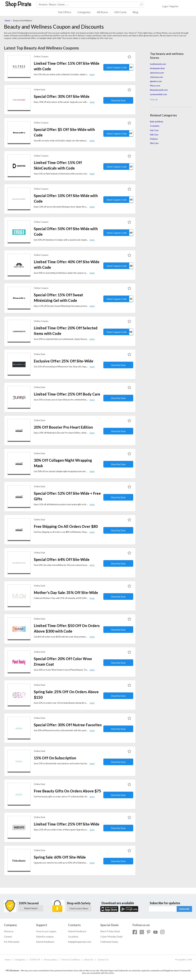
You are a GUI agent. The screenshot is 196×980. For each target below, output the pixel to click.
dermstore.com (157, 73)
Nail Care (154, 135)
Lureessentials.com (158, 94)
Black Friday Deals (110, 931)
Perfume (154, 139)
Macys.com (155, 86)
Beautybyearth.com (159, 90)
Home (7, 21)
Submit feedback (45, 942)
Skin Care (154, 143)
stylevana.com (156, 77)
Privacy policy (50, 960)
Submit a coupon (45, 936)
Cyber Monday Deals (111, 936)
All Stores (102, 12)
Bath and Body (157, 122)
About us (9, 931)
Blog (135, 12)
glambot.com (156, 81)
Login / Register (170, 6)
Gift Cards (120, 12)
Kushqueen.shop (157, 68)
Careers (8, 936)
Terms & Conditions (71, 960)
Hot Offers (65, 12)
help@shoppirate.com (80, 942)
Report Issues (31, 908)
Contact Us (103, 960)
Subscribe (184, 909)
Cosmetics (155, 126)
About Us (89, 960)
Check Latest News (79, 908)
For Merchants (12, 942)
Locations (73, 936)
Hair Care (154, 130)
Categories (84, 12)
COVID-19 (35, 960)
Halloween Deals (109, 942)
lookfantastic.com (158, 64)
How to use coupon (46, 931)
